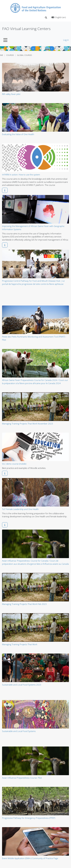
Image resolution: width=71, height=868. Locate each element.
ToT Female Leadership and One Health (20, 509)
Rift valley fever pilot (11, 94)
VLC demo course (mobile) (14, 464)
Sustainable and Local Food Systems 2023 (22, 685)
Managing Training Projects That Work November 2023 (28, 424)
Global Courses (24, 55)
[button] (46, 18)
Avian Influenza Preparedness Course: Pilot (22, 778)
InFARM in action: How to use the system (21, 175)
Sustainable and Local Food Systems (19, 731)
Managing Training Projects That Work (20, 644)
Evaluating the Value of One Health (18, 134)
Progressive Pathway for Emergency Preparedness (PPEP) (29, 818)
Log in (66, 40)
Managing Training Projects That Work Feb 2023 (24, 604)
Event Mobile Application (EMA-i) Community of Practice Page (30, 858)
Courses (10, 55)
